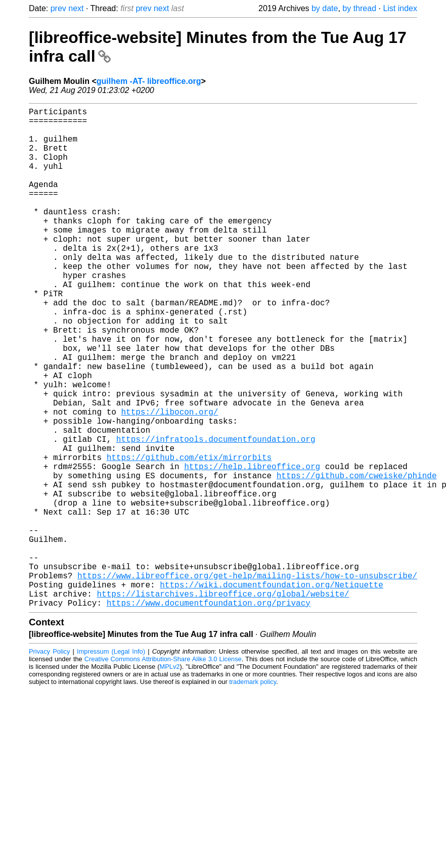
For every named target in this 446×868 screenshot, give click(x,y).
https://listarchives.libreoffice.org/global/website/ (223, 703)
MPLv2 (170, 778)
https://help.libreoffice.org (252, 547)
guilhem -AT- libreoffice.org (149, 81)
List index (400, 8)
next (76, 8)
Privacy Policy (49, 763)
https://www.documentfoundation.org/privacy (209, 714)
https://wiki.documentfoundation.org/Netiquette (272, 692)
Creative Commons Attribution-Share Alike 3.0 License (163, 770)
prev (58, 8)
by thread (359, 8)
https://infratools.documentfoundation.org (216, 514)
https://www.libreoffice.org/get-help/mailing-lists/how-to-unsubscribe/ (247, 680)
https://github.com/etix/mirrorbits (189, 536)
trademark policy (253, 793)
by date (325, 8)
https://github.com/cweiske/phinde (357, 558)
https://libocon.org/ (169, 480)
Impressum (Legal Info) (111, 763)
